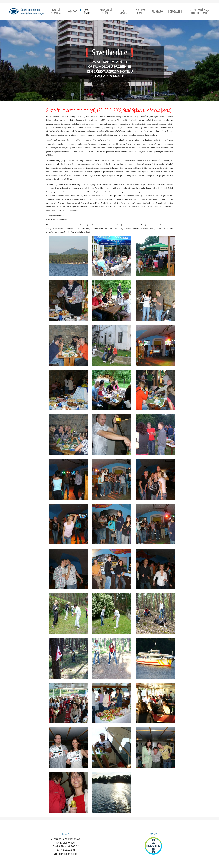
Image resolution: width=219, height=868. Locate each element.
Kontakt (73, 11)
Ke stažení (124, 11)
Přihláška (158, 11)
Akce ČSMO (87, 11)
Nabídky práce (141, 11)
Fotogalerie (175, 11)
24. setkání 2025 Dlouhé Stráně (199, 11)
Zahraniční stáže (105, 11)
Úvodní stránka (56, 11)
